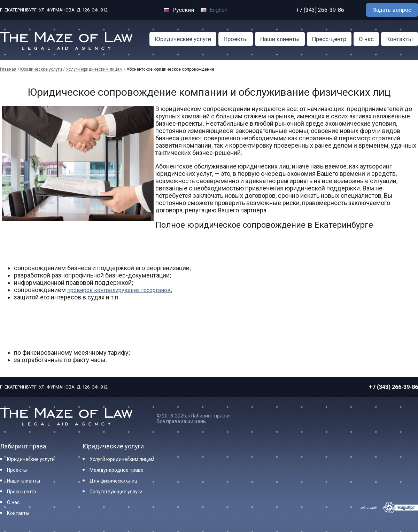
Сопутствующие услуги (116, 492)
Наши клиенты (280, 39)
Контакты (400, 39)
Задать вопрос (392, 10)
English (214, 10)
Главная (8, 69)
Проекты (236, 39)
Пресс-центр (329, 39)
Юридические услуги (183, 39)
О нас (366, 39)
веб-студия (369, 507)
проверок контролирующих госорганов (119, 290)
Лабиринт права (23, 446)
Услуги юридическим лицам (94, 69)
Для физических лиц (114, 481)
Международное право (117, 470)
